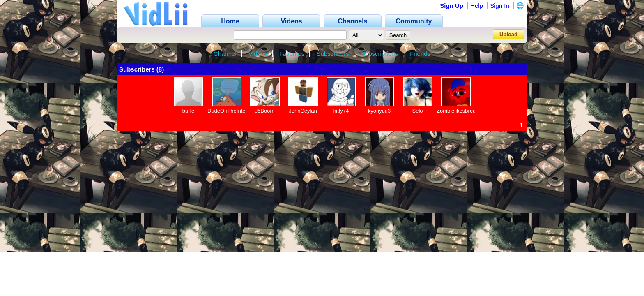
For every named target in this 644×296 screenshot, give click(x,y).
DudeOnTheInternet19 (234, 111)
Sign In (500, 6)
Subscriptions (379, 54)
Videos (258, 54)
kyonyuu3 (379, 111)
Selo (417, 111)
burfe (189, 111)
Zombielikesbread (458, 111)
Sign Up (452, 6)
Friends (420, 54)
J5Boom (265, 111)
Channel (225, 54)
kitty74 (341, 111)
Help (477, 6)
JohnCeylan (303, 111)
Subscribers (333, 54)
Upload (508, 34)
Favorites (292, 54)
